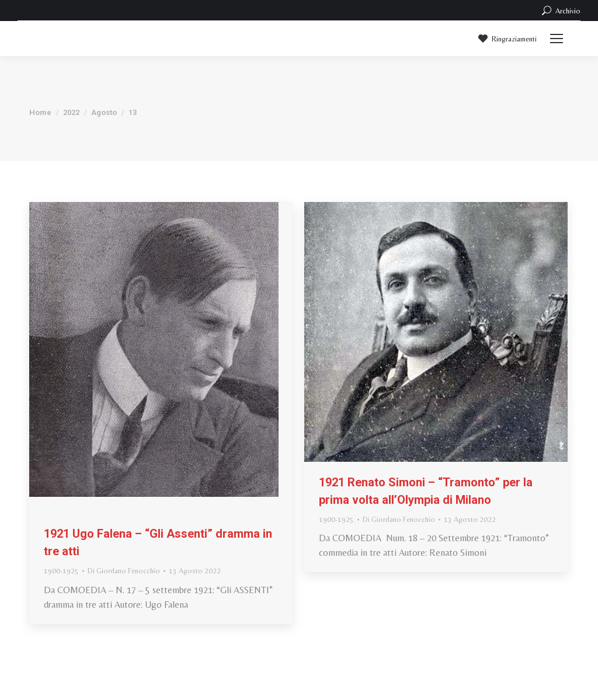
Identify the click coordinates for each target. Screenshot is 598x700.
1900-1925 (61, 571)
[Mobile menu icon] (557, 39)
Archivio (560, 11)
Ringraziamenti (507, 39)
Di (124, 571)
